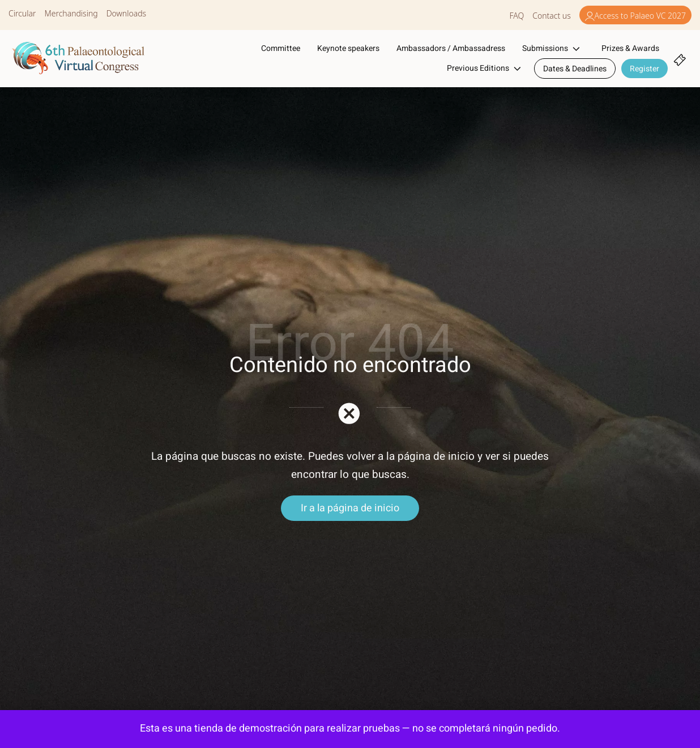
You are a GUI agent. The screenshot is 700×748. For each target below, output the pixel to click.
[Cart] (680, 59)
